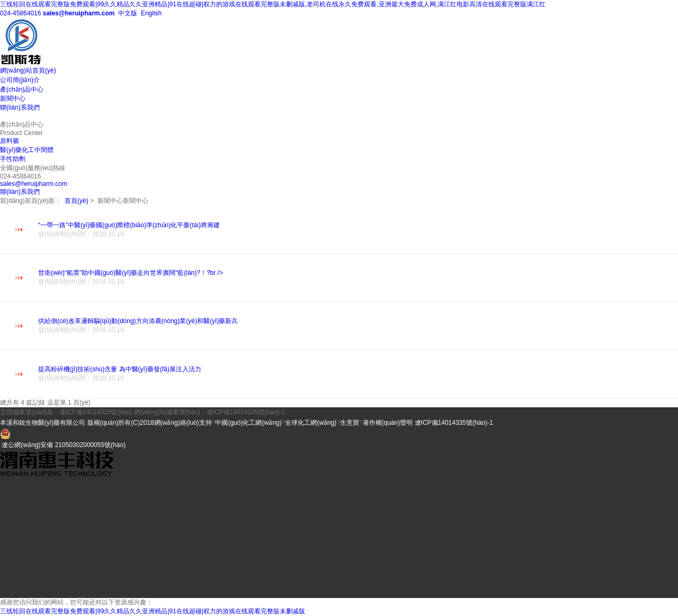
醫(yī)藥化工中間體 (27, 150)
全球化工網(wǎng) (311, 423)
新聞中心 (13, 99)
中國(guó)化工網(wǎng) (248, 423)
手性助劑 (13, 159)
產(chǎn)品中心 (22, 90)
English (151, 13)
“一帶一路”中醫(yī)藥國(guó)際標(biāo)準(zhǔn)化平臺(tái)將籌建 (358, 230)
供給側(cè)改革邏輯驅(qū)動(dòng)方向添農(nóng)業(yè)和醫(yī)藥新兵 (358, 326)
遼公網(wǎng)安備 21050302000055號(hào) (64, 445)
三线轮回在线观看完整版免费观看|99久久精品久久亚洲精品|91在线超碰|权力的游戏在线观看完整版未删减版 (153, 611)
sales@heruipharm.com (79, 13)
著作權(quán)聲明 (388, 423)
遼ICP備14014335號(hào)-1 (454, 423)
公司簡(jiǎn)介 (20, 80)
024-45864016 (20, 13)
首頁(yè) (77, 201)
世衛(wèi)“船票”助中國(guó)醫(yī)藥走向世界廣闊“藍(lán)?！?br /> (358, 278)
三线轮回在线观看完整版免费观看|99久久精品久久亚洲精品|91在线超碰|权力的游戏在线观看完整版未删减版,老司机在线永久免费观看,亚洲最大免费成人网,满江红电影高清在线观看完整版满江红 (273, 4)
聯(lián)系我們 (20, 108)
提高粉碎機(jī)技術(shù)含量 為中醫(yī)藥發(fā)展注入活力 (358, 374)
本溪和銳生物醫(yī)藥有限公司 (44, 423)
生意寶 (350, 423)
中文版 (127, 13)
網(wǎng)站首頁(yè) (28, 70)
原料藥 (10, 141)
